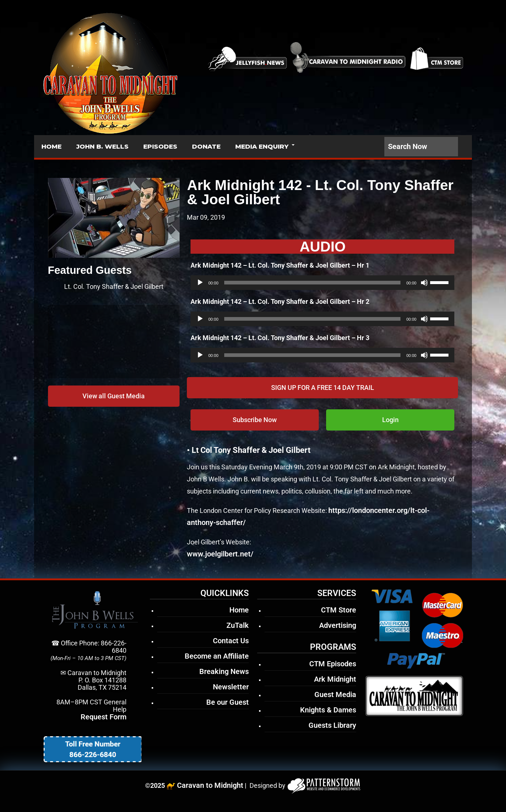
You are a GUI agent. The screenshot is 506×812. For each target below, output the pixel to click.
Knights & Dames (328, 710)
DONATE (206, 146)
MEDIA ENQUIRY (262, 146)
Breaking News (224, 671)
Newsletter (231, 687)
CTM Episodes (333, 664)
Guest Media (335, 694)
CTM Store (339, 610)
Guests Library (332, 725)
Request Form (104, 717)
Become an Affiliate (217, 656)
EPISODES (160, 146)
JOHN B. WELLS (102, 146)
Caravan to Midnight (210, 785)
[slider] (312, 283)
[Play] (200, 283)
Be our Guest (228, 702)
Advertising (338, 625)
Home (239, 610)
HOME (51, 146)
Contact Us (231, 641)
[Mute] (424, 283)
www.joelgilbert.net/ (220, 554)
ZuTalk (238, 625)
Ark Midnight (335, 679)
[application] (322, 283)
